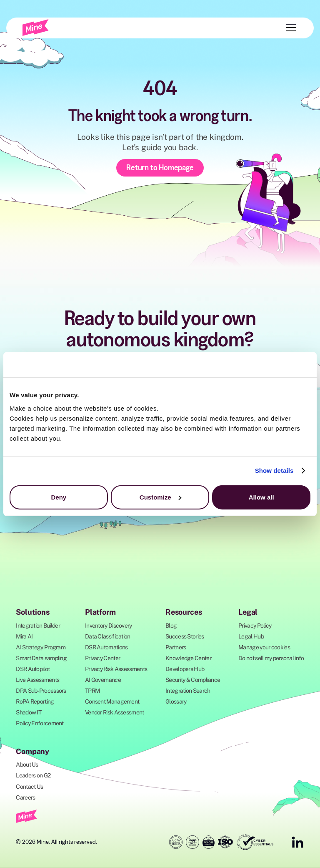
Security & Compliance (193, 680)
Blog (171, 626)
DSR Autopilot (33, 669)
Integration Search (188, 691)
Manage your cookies (264, 647)
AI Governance (103, 680)
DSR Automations (106, 647)
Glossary (176, 701)
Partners (176, 647)
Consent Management (112, 701)
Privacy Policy (255, 626)
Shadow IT (29, 712)
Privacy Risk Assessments (116, 669)
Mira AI (24, 636)
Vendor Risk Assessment (115, 712)
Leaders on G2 (33, 775)
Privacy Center (102, 658)
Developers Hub (185, 669)
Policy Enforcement (40, 723)
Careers (25, 797)
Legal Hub (251, 636)
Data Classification (108, 636)
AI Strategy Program (41, 647)
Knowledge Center (188, 658)
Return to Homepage (160, 167)
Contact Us (29, 787)
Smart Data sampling (41, 658)
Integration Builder (38, 626)
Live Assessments (37, 680)
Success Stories (185, 636)
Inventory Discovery (109, 626)
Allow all (261, 497)
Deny (59, 497)
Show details (274, 471)
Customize (160, 497)
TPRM (92, 691)
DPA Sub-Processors (41, 691)
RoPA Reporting (35, 701)
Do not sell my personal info (271, 658)
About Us (27, 765)
